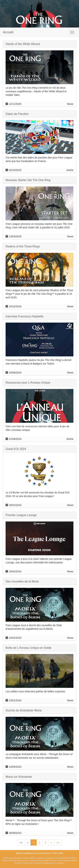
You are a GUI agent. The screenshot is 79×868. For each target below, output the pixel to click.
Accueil (8, 32)
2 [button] (39, 842)
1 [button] (34, 842)
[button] (21, 842)
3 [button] (45, 842)
